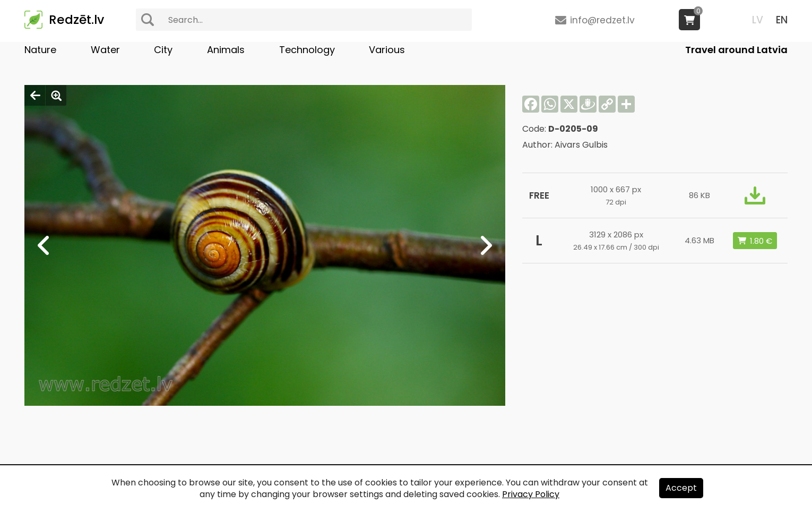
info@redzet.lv (602, 20)
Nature (40, 50)
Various (387, 50)
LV (758, 20)
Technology (307, 50)
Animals (226, 50)
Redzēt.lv (76, 20)
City (163, 50)
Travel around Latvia (736, 50)
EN (782, 20)
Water (105, 50)
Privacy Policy (531, 494)
